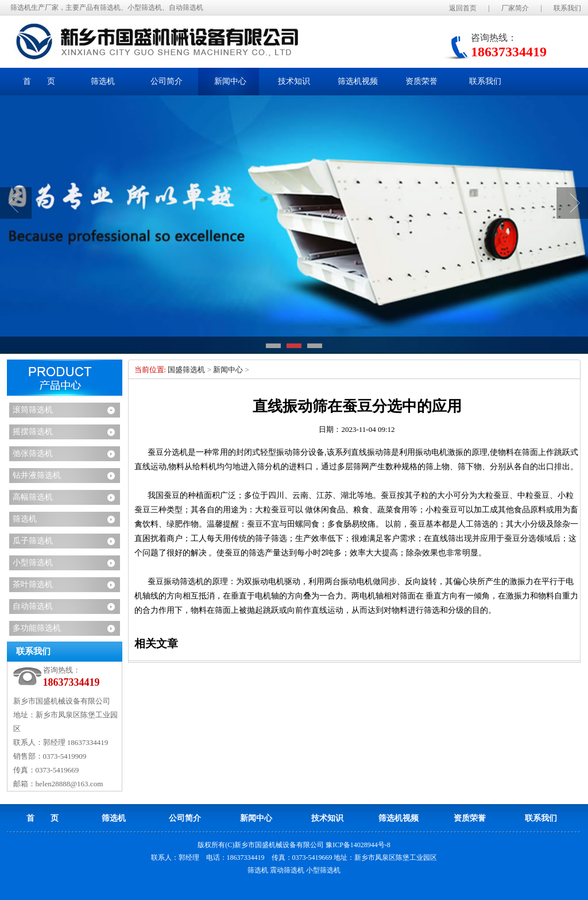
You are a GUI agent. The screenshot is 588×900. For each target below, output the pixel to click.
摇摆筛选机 (33, 432)
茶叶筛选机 (33, 584)
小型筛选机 (33, 563)
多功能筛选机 (37, 628)
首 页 (39, 81)
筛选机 (25, 519)
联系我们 (567, 8)
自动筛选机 (33, 606)
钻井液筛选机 (37, 475)
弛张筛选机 (33, 453)
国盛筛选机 (186, 370)
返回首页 (463, 8)
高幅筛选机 (33, 497)
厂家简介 (515, 8)
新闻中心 (228, 370)
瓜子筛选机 (33, 541)
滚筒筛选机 (33, 410)
